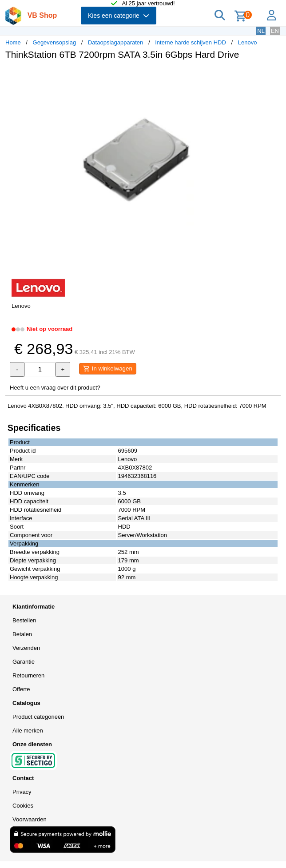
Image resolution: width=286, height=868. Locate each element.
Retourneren (28, 675)
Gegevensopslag (55, 42)
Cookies (23, 806)
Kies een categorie (119, 16)
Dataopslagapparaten (115, 42)
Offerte (21, 689)
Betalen (22, 634)
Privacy (22, 792)
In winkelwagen (108, 369)
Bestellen (24, 620)
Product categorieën (38, 717)
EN (275, 31)
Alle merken (28, 731)
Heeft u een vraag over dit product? (55, 388)
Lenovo (248, 42)
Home (13, 42)
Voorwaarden (30, 819)
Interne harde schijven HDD (191, 42)
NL (261, 31)
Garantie (24, 662)
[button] (264, 76)
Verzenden (26, 648)
